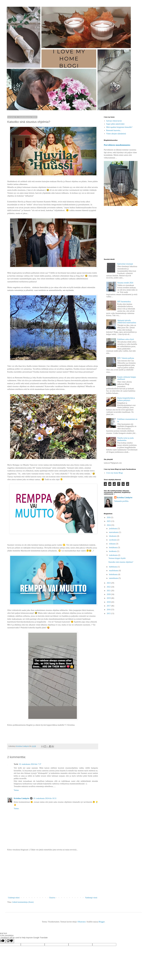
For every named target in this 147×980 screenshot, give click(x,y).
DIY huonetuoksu (124, 302)
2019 (109, 598)
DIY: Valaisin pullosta (126, 358)
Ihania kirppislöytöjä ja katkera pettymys (126, 399)
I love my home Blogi (115, 473)
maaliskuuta (114, 571)
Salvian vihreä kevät (114, 121)
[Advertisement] (53, 874)
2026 (109, 517)
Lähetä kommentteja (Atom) (23, 902)
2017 (109, 606)
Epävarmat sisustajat (125, 264)
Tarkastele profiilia (121, 501)
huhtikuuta (113, 567)
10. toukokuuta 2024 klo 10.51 (45, 798)
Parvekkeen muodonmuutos (117, 145)
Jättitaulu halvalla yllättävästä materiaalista (127, 322)
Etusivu (52, 898)
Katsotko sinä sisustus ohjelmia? (121, 562)
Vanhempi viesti (91, 898)
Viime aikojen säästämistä (116, 134)
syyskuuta (113, 540)
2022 (109, 587)
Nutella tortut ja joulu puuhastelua (125, 439)
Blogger (102, 922)
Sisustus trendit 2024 (125, 283)
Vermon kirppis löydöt (117, 558)
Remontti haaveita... (114, 130)
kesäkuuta (113, 551)
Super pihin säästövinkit (115, 124)
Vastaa (16, 790)
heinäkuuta (113, 548)
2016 (109, 610)
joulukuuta (113, 529)
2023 (109, 583)
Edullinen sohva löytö (126, 339)
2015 (109, 613)
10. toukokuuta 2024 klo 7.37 (30, 764)
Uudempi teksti (14, 898)
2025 (109, 521)
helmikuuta (113, 574)
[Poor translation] (10, 941)
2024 (109, 525)
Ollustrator (82, 922)
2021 (109, 591)
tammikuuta (114, 578)
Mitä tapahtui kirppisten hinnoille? (119, 127)
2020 (109, 594)
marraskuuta (114, 532)
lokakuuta (113, 536)
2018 (109, 602)
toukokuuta (113, 555)
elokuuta (112, 544)
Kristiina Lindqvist (22, 798)
